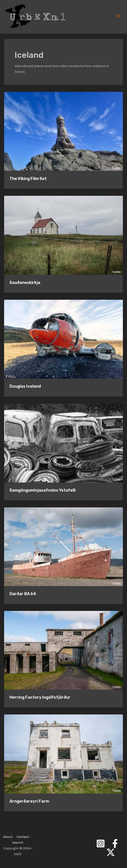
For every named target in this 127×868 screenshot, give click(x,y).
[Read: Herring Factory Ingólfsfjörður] (63, 650)
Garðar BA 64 (23, 594)
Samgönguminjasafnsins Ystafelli (43, 490)
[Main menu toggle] (118, 16)
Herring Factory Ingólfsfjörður (40, 697)
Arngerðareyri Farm (29, 801)
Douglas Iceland (25, 386)
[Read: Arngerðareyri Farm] (63, 754)
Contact (23, 837)
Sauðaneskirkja (25, 282)
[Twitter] (111, 852)
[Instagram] (101, 844)
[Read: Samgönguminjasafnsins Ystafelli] (63, 443)
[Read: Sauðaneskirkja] (63, 235)
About (8, 837)
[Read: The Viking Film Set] (63, 131)
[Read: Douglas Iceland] (63, 339)
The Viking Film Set (28, 179)
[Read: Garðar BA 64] (63, 546)
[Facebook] (115, 844)
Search (18, 842)
